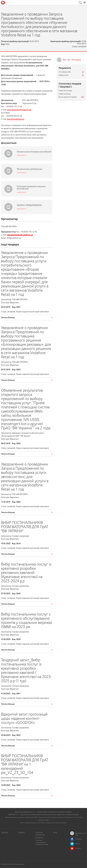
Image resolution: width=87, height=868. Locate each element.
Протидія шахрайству (40, 834)
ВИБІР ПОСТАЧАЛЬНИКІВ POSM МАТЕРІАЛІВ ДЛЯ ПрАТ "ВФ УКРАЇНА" (25, 527)
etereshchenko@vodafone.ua (19, 110)
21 (83, 72)
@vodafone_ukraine (81, 834)
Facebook (79, 839)
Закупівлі (5, 832)
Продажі (22, 832)
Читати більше (8, 317)
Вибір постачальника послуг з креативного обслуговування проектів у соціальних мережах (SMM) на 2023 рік (27, 620)
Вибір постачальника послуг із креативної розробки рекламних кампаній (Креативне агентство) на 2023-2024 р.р (26, 573)
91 (83, 75)
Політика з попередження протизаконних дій (42, 842)
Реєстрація (76, 60)
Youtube (78, 848)
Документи (39, 838)
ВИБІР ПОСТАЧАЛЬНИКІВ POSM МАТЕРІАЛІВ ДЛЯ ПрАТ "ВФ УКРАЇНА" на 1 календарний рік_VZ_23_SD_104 (25, 764)
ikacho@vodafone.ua (16, 119)
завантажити (22, 155)
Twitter (78, 844)
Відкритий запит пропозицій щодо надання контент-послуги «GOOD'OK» (24, 718)
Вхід (61, 60)
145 (82, 97)
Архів (55, 832)
